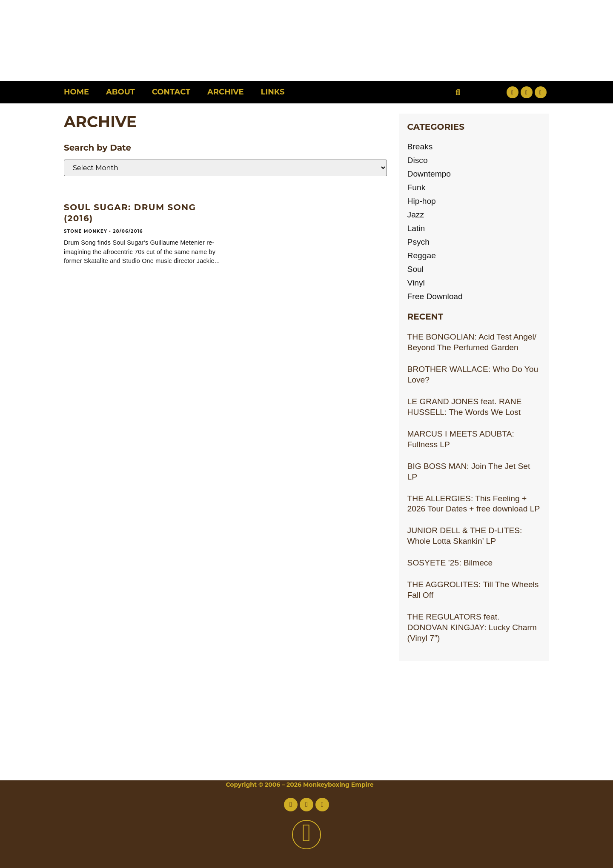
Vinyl (416, 283)
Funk (417, 187)
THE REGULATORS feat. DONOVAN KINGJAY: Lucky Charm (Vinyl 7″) (472, 627)
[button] (458, 92)
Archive (225, 92)
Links (273, 92)
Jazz (416, 215)
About (120, 92)
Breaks (420, 147)
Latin (416, 228)
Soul (415, 269)
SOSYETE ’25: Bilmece (450, 563)
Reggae (422, 256)
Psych (418, 242)
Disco (418, 160)
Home (76, 92)
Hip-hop (422, 201)
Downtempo (429, 174)
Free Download (435, 296)
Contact (171, 92)
